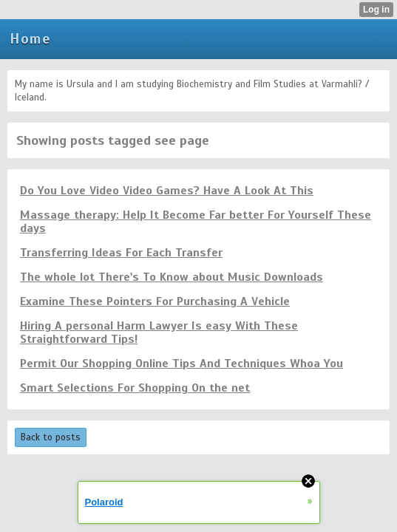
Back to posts (51, 437)
